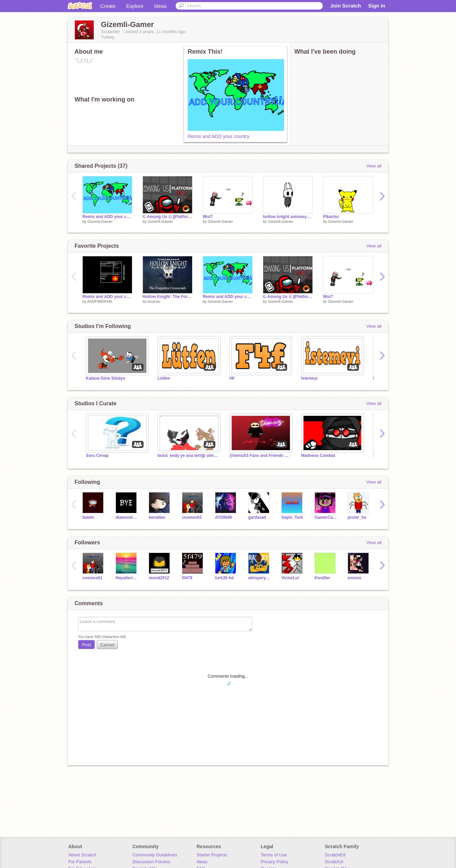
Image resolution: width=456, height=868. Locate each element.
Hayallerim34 (127, 578)
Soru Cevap (97, 456)
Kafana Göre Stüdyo (105, 378)
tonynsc (154, 301)
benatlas (157, 517)
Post (86, 645)
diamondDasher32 (127, 517)
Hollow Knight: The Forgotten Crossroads (167, 297)
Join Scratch (346, 6)
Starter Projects (212, 855)
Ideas (160, 6)
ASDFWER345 (100, 301)
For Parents (80, 862)
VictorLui (290, 578)
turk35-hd (224, 578)
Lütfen (164, 378)
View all (374, 166)
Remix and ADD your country (219, 136)
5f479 (187, 578)
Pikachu (331, 217)
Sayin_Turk (292, 517)
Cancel (107, 645)
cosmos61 (192, 517)
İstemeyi (309, 378)
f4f (232, 378)
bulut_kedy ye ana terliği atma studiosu (188, 456)
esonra (354, 578)
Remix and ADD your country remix (107, 297)
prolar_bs (357, 517)
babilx (88, 517)
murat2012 (159, 578)
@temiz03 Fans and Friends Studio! (260, 456)
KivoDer (322, 578)
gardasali (257, 517)
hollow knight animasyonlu (288, 217)
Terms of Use (274, 855)
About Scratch (82, 855)
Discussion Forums (151, 862)
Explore (135, 6)
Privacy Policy (275, 862)
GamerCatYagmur (326, 517)
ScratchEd (335, 855)
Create (108, 6)
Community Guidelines (155, 855)
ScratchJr (334, 862)
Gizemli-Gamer (100, 221)
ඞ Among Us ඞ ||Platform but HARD (167, 217)
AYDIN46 (224, 517)
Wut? (208, 217)
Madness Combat (318, 456)
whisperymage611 (260, 578)
